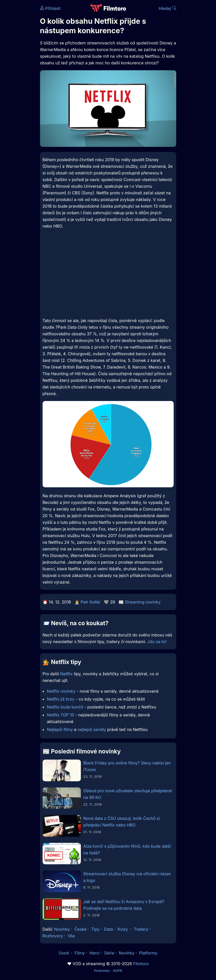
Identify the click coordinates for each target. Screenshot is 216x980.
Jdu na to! (157, 642)
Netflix (66, 674)
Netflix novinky (61, 691)
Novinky (62, 929)
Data (109, 929)
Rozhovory (53, 936)
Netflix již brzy (61, 699)
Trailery (141, 929)
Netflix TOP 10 (61, 715)
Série (109, 953)
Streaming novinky (143, 602)
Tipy (95, 929)
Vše (71, 936)
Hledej (167, 8)
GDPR (117, 971)
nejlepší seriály (92, 729)
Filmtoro (141, 964)
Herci (94, 953)
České (80, 929)
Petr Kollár (91, 602)
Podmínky (102, 971)
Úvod (64, 953)
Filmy (80, 953)
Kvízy (123, 929)
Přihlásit (50, 8)
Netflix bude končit (65, 707)
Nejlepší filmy (60, 729)
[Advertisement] (108, 277)
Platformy (148, 953)
